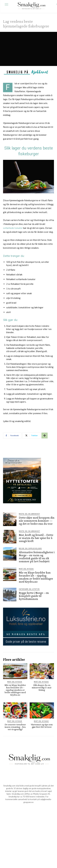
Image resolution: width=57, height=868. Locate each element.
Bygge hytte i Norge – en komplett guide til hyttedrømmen (34, 596)
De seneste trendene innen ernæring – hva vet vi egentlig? (15, 727)
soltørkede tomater (13, 228)
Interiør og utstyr (29, 589)
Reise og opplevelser (30, 548)
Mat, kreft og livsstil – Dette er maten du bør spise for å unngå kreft (36, 538)
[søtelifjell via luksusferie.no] (22, 506)
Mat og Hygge (26, 569)
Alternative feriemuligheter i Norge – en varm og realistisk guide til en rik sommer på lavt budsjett (37, 557)
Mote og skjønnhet (29, 514)
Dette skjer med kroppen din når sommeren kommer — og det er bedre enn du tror (37, 521)
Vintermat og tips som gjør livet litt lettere (42, 726)
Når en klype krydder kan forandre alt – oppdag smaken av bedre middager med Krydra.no (36, 577)
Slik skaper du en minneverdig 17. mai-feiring (42, 687)
